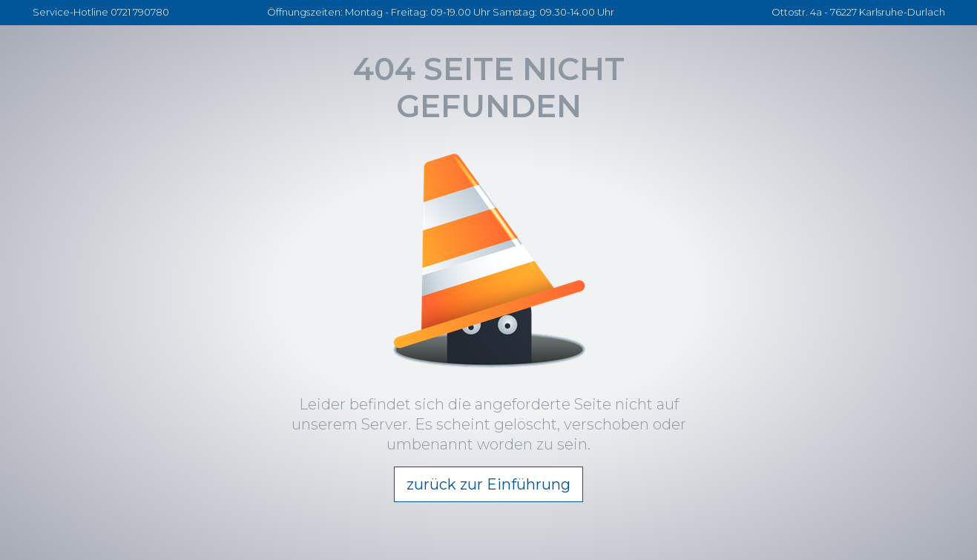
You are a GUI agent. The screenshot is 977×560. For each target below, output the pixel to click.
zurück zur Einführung (488, 484)
